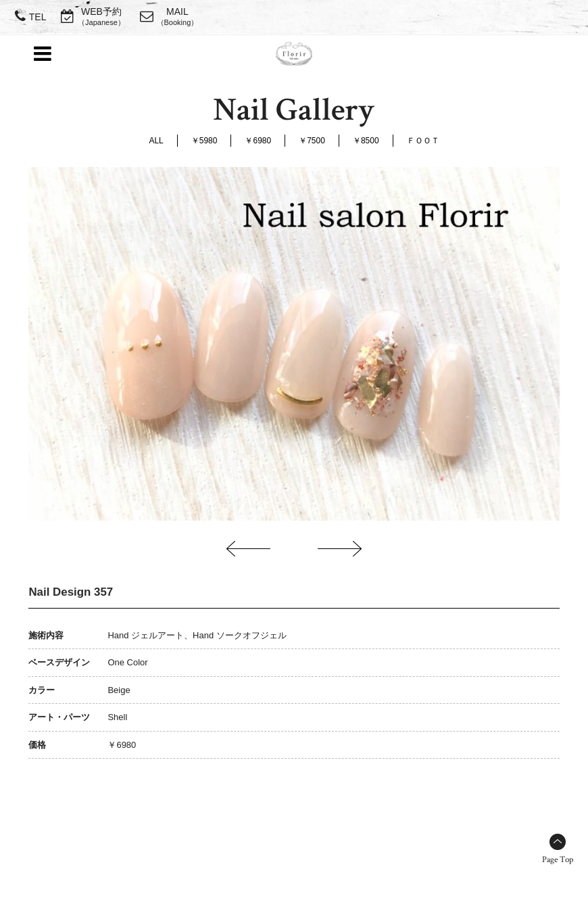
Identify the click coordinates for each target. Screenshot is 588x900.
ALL (156, 141)
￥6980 (258, 141)
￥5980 (204, 141)
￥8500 (366, 141)
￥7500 (312, 141)
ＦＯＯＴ (423, 141)
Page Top (558, 860)
